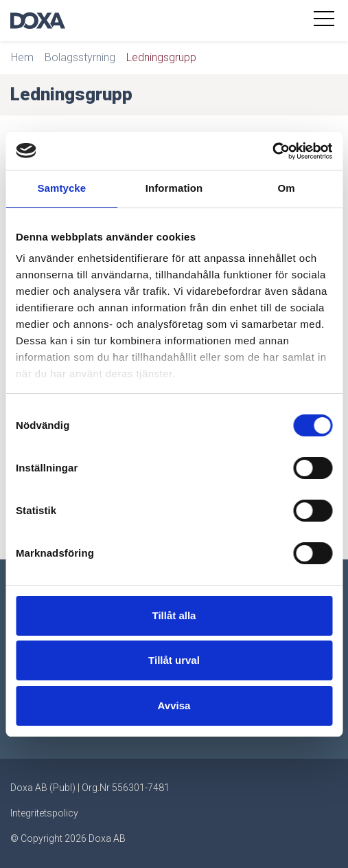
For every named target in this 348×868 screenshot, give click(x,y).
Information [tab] (174, 188)
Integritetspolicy (44, 813)
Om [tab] (287, 188)
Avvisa (174, 705)
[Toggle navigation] (326, 21)
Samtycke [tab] (61, 188)
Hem (22, 57)
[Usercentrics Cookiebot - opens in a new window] (272, 151)
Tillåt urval (174, 660)
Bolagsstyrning (80, 57)
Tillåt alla (174, 615)
